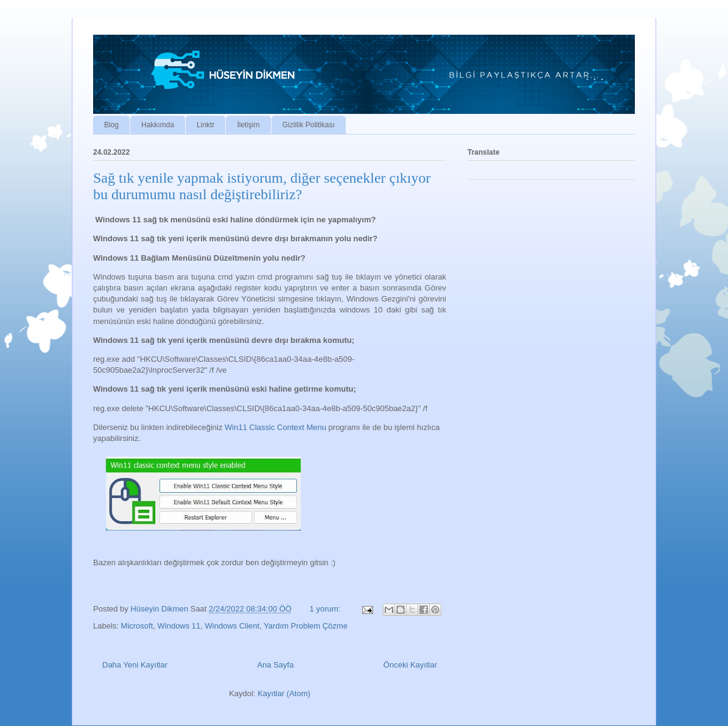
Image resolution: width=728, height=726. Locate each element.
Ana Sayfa (275, 665)
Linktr (205, 125)
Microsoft (137, 626)
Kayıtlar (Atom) (284, 693)
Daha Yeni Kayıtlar (135, 665)
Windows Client (233, 626)
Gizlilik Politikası (309, 125)
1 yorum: (326, 609)
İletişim (248, 125)
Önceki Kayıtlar (410, 665)
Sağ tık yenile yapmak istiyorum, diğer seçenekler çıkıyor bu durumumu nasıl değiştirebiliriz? (262, 186)
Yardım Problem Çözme (306, 626)
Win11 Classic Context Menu (277, 427)
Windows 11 (179, 626)
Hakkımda (158, 125)
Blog (111, 125)
